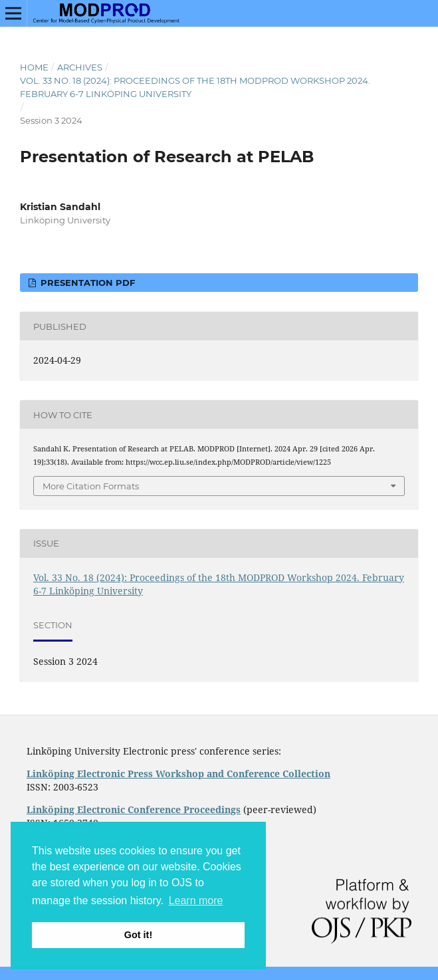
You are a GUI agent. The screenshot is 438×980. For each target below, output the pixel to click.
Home (34, 67)
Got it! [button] (138, 935)
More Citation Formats (91, 486)
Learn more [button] (196, 901)
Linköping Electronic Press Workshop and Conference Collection (178, 774)
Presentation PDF (86, 283)
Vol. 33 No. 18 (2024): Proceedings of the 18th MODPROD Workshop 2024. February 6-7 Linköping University (195, 87)
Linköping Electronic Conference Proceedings (134, 809)
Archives (80, 67)
